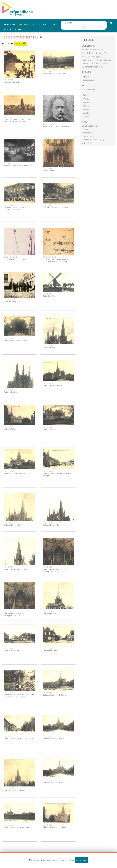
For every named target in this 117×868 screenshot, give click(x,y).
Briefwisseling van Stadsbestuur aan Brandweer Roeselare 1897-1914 (56, 260)
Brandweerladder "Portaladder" (16, 259)
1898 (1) (85, 113)
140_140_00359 (48, 780)
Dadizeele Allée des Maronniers (15, 340)
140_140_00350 (48, 825)
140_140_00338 (48, 346)
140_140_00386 (48, 611)
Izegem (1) (86, 76)
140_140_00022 (9, 117)
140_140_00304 (48, 294)
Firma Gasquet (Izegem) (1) (93, 56)
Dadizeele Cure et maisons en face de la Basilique (57, 474)
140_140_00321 (9, 427)
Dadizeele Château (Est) (51, 429)
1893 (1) (85, 103)
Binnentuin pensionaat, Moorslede (56, 208)
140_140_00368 (9, 648)
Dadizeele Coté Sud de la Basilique (16, 473)
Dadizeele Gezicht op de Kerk (54, 782)
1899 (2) (85, 116)
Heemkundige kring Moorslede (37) (96, 60)
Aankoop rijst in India (12, 82)
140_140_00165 (48, 206)
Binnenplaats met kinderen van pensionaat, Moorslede (16, 208)
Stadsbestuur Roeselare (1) (93, 140)
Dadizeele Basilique (11, 392)
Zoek (52, 24)
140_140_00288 (9, 338)
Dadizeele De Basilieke (12, 525)
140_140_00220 (9, 80)
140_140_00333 (48, 168)
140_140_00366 (9, 825)
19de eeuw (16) (88, 90)
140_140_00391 (9, 611)
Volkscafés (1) (87, 143)
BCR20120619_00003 (49, 257)
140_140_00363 (48, 737)
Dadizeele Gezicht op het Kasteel (55, 827)
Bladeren (24, 24)
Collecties (40, 24)
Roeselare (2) (87, 133)
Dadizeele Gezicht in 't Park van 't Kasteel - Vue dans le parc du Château (19, 696)
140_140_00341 (48, 427)
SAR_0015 (7, 164)
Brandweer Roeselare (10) (92, 50)
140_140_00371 (9, 736)
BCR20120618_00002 (10, 257)
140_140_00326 (48, 567)
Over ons (10, 24)
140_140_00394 (9, 523)
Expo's (8, 30)
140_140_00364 (48, 693)
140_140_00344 (9, 471)
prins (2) (85, 129)
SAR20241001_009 (10, 300)
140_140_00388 (9, 788)
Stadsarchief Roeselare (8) (92, 67)
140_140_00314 (48, 383)
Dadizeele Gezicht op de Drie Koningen (18, 738)
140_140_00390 (9, 567)
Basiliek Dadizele (49, 171)
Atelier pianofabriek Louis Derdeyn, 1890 (19, 166)
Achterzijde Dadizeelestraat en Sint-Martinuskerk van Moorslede (17, 120)
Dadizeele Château (11, 429)
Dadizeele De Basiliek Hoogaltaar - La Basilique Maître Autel (57, 570)
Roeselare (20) (88, 80)
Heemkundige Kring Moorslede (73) (96, 63)
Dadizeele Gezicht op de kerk (54, 739)
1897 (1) (85, 109)
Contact (20, 30)
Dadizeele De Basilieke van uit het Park (18, 569)
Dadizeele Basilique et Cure (53, 385)
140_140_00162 (9, 205)
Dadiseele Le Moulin (50, 296)
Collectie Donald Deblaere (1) (94, 53)
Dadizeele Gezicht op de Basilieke (55, 695)
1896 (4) (85, 106)
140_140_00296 (48, 471)
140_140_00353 (48, 648)
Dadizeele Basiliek (49, 348)
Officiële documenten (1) (92, 126)
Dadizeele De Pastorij (12, 650)
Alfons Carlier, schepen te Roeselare (56, 126)
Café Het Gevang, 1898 (12, 302)
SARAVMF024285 (48, 124)
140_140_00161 (48, 72)
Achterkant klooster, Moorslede (54, 74)
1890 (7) (85, 99)
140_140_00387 (9, 390)
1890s (21, 44)
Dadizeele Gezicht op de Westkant (16, 827)
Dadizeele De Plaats (50, 650)
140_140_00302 (9, 693)
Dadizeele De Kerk (49, 613)
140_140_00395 (48, 523)
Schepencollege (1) (89, 136)
